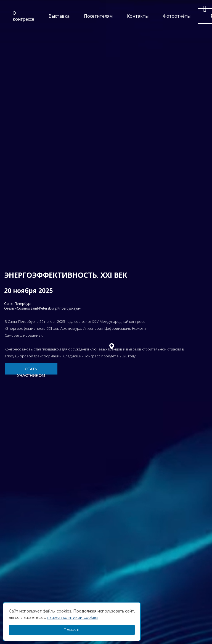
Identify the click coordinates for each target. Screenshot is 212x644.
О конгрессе (23, 16)
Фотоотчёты (177, 16)
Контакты (138, 16)
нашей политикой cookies (73, 617)
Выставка (59, 16)
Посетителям (98, 16)
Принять (72, 630)
